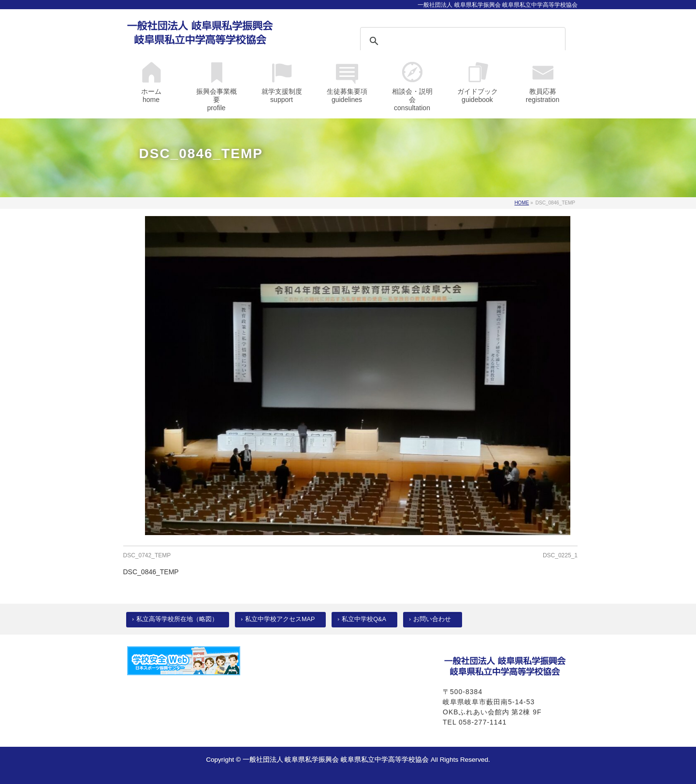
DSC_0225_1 (560, 555)
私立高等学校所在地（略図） (177, 619)
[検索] (450, 41)
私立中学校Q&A (364, 619)
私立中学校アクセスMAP (280, 619)
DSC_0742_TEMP (147, 555)
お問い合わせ (432, 619)
